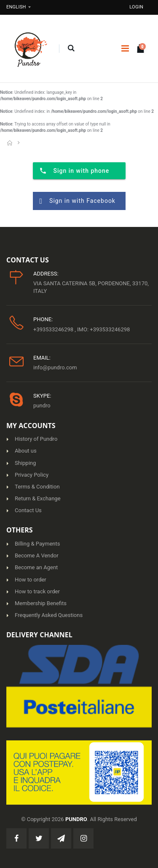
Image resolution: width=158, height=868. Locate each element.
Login (136, 7)
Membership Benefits (41, 603)
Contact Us (28, 510)
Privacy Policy (32, 475)
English (16, 7)
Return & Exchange (38, 498)
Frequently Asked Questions (49, 615)
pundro (42, 405)
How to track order (37, 591)
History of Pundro (36, 439)
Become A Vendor (37, 555)
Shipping (25, 463)
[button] (71, 49)
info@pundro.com (55, 367)
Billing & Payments (37, 544)
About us (26, 451)
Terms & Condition (37, 487)
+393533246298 (54, 329)
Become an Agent (36, 567)
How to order (31, 580)
